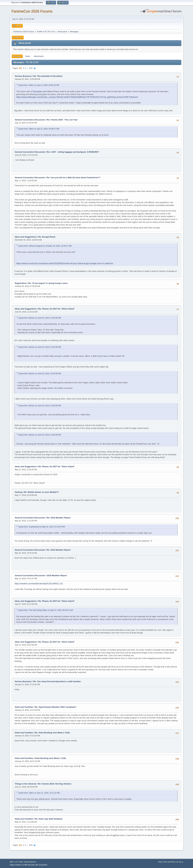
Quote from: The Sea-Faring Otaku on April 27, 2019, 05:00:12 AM (46, 610)
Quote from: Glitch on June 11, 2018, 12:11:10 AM (39, 793)
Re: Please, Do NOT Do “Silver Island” (56, 309)
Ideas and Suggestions (26, 237)
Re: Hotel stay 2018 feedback (49, 819)
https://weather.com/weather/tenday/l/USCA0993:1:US (39, 583)
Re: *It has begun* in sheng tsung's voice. (48, 283)
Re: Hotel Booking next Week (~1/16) (52, 733)
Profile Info (18, 37)
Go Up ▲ (180, 862)
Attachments (39, 56)
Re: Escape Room (47, 237)
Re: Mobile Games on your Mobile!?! (41, 492)
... (28, 68)
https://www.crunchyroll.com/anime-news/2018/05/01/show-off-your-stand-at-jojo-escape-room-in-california (65, 263)
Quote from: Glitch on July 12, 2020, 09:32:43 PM (39, 85)
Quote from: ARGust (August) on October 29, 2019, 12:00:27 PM (45, 246)
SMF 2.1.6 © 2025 (16, 862)
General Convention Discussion (30, 120)
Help (160, 862)
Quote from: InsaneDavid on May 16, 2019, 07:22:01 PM (42, 527)
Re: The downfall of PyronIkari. (48, 76)
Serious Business (23, 76)
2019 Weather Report (57, 575)
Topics (28, 56)
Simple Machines (30, 862)
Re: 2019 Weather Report (59, 518)
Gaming (19, 492)
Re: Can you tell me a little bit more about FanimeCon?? (74, 178)
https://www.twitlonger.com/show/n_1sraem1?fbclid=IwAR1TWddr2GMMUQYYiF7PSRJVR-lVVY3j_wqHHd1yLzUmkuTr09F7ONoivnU (77, 97)
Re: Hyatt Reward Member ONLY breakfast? (56, 707)
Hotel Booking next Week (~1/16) (50, 758)
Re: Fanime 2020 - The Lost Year (62, 120)
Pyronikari (38, 91)
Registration (21, 283)
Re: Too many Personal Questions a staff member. (57, 681)
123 (31, 68)
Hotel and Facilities (24, 707)
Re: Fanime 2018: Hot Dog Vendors (55, 784)
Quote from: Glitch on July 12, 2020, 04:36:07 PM (39, 129)
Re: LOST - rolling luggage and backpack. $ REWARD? (73, 152)
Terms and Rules (169, 862)
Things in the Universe (26, 784)
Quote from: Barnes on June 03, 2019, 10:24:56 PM (40, 318)
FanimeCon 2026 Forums (32, 11)
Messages (17, 56)
